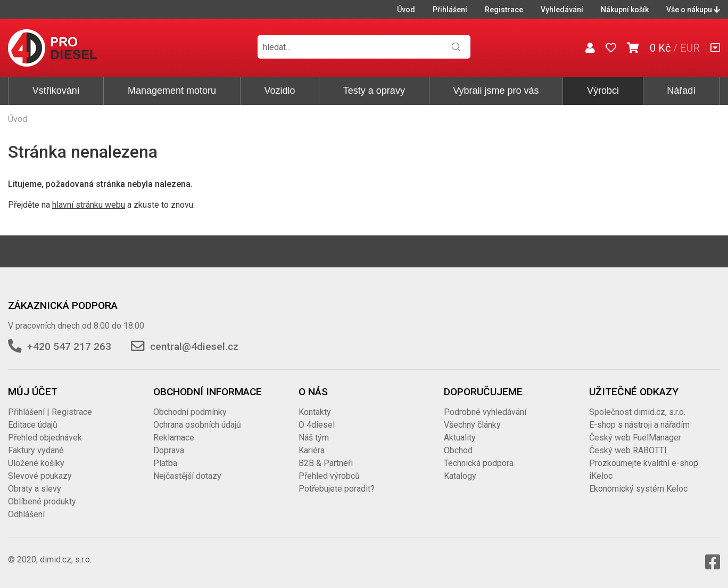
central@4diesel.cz (194, 346)
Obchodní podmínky (190, 412)
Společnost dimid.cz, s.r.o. (637, 412)
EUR (690, 48)
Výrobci (603, 91)
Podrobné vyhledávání (485, 412)
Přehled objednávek (45, 438)
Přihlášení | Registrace (50, 412)
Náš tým (314, 438)
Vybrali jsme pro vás (496, 91)
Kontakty (315, 412)
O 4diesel (317, 425)
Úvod (406, 10)
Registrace (504, 10)
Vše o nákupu (693, 10)
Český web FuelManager (635, 438)
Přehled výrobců (329, 476)
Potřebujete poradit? (337, 489)
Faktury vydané (36, 450)
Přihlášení (450, 10)
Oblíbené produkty (42, 501)
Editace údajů (33, 425)
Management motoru (172, 91)
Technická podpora (479, 463)
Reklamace (174, 438)
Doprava (169, 450)
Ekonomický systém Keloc (638, 489)
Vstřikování (56, 91)
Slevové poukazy (40, 476)
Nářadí (681, 91)
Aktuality (460, 438)
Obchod (458, 450)
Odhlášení (26, 514)
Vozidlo (279, 91)
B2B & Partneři (326, 463)
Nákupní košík (625, 10)
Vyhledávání (562, 10)
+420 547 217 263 (69, 346)
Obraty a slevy (35, 489)
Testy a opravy (374, 91)
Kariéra (312, 450)
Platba (165, 463)
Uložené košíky (36, 463)
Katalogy (460, 476)
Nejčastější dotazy (187, 476)
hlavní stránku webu (89, 205)
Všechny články (472, 425)
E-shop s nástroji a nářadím (639, 425)
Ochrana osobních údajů (197, 425)
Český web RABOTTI (628, 450)
